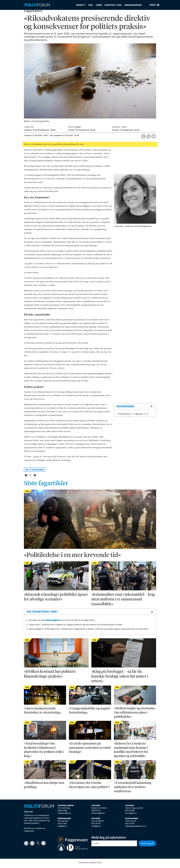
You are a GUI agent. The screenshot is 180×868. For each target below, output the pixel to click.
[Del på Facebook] (143, 137)
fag (27, 471)
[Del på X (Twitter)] (148, 137)
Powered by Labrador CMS (90, 864)
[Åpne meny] (154, 5)
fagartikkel (38, 471)
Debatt (81, 5)
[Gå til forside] (49, 5)
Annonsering (133, 5)
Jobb (99, 5)
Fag (91, 5)
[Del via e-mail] (153, 137)
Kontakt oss (113, 5)
